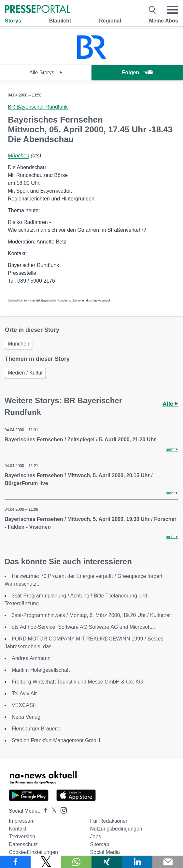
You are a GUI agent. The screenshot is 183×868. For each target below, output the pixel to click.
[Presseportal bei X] (52, 811)
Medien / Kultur (25, 373)
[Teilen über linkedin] (137, 862)
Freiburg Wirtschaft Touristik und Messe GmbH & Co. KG (77, 682)
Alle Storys (46, 73)
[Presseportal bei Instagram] (62, 810)
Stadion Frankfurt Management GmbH (56, 740)
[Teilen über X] (46, 862)
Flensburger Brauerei (36, 729)
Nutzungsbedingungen (116, 829)
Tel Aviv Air (24, 693)
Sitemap (100, 844)
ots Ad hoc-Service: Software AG (83, 627)
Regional (110, 21)
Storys (13, 21)
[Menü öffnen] (172, 10)
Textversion (22, 837)
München (19, 156)
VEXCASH (24, 705)
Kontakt (18, 829)
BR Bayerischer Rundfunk (38, 107)
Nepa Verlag (26, 717)
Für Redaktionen (109, 821)
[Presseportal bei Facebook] (44, 811)
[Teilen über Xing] (107, 862)
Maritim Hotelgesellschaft (41, 670)
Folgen (137, 73)
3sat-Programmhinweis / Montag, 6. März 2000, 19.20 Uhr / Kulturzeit (92, 615)
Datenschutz (23, 844)
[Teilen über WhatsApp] (76, 862)
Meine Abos (164, 21)
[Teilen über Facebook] (15, 862)
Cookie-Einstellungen (33, 852)
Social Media (105, 852)
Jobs (96, 837)
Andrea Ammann (31, 658)
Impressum (22, 821)
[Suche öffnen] (153, 10)
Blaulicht (60, 21)
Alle (170, 404)
